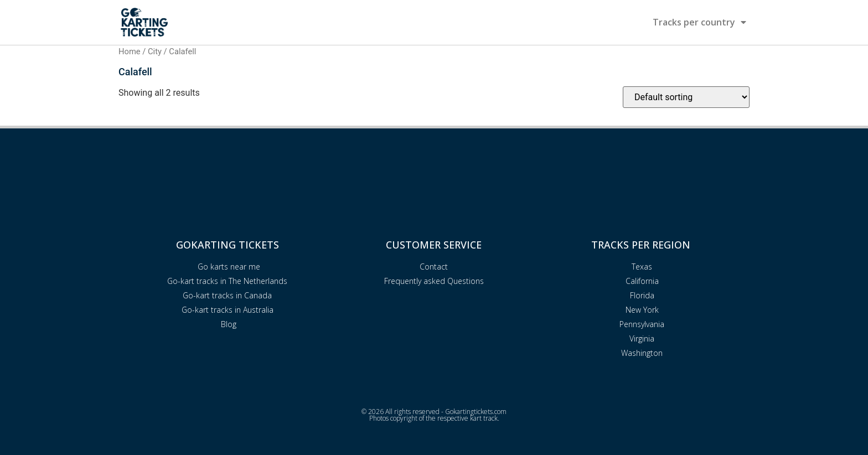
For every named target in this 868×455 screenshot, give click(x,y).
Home (130, 51)
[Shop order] (686, 97)
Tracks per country (699, 22)
